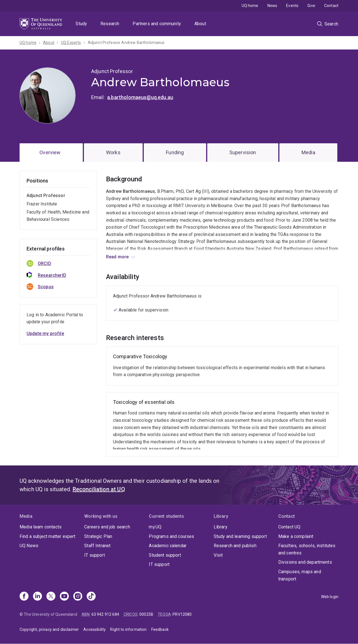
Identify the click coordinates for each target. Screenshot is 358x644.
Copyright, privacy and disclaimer (49, 629)
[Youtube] (64, 597)
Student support (165, 555)
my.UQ (155, 527)
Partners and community (157, 24)
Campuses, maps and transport (300, 575)
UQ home (250, 6)
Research (110, 24)
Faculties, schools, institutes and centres (307, 549)
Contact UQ (289, 527)
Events (292, 6)
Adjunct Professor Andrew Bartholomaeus (126, 43)
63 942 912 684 (105, 614)
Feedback (160, 629)
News (272, 6)
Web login (330, 597)
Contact (331, 6)
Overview (50, 152)
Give (311, 6)
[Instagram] (78, 597)
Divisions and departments (305, 562)
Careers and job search (107, 527)
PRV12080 (182, 614)
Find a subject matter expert (47, 536)
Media (308, 152)
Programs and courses (171, 536)
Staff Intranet (97, 546)
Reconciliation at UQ (99, 489)
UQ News (29, 546)
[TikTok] (91, 597)
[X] (51, 597)
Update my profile (45, 333)
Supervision (243, 152)
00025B (146, 614)
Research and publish (235, 546)
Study (81, 24)
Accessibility (95, 629)
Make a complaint (296, 536)
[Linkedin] (37, 597)
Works (113, 152)
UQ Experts (71, 43)
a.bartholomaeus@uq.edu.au (140, 97)
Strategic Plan (98, 536)
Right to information (128, 629)
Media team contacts (41, 527)
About (200, 24)
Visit (218, 555)
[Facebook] (24, 597)
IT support (95, 555)
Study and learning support (240, 536)
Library (221, 527)
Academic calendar (168, 546)
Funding (175, 152)
